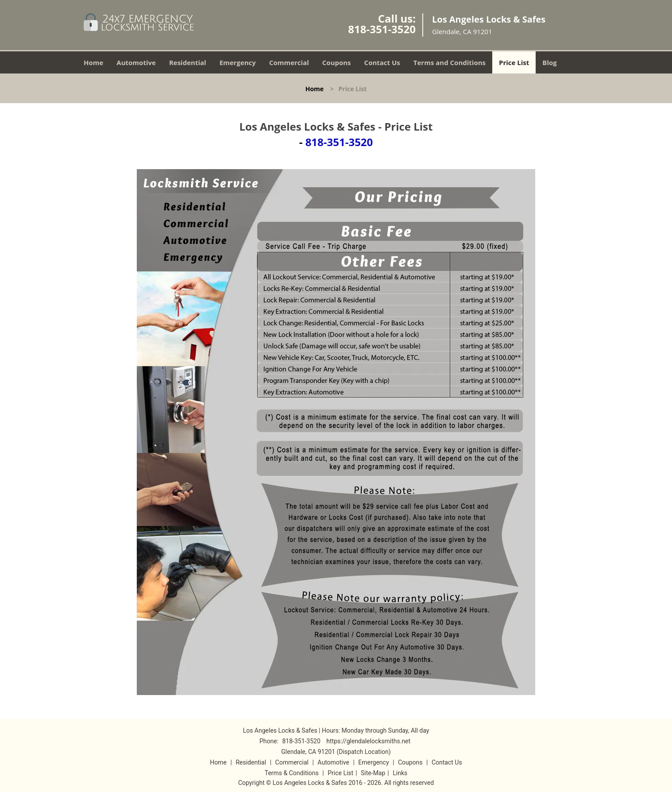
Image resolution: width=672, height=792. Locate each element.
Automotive (136, 62)
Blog (549, 62)
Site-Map (373, 773)
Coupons (337, 62)
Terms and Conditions (450, 62)
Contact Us (382, 62)
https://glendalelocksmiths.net (368, 741)
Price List (514, 62)
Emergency (238, 62)
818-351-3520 (382, 29)
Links (400, 773)
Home (93, 62)
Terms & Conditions (292, 773)
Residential (188, 62)
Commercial (289, 62)
